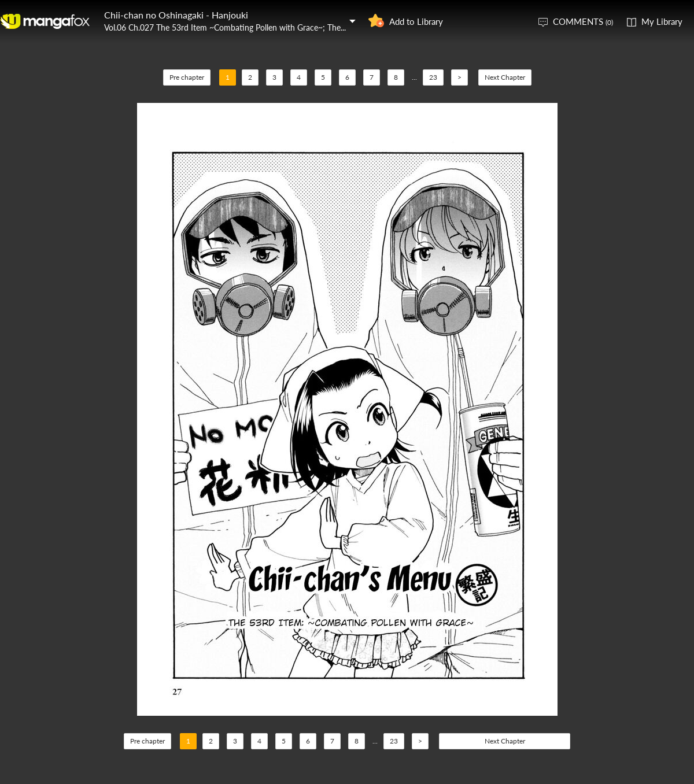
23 (433, 77)
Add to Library (416, 21)
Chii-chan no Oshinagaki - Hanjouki (176, 15)
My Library (662, 21)
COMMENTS (583, 21)
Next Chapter (505, 77)
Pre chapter (187, 77)
